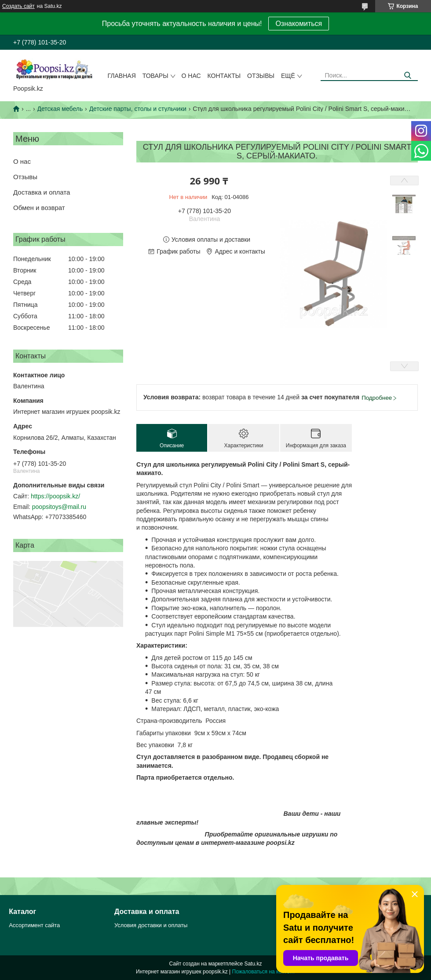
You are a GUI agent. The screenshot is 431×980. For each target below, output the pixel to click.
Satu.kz (253, 964)
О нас (191, 76)
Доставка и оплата (42, 192)
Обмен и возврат (39, 208)
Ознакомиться (299, 24)
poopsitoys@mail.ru (59, 507)
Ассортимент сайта (34, 925)
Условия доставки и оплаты (151, 925)
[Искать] (408, 76)
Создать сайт (18, 6)
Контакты (224, 76)
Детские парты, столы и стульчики (138, 109)
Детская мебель (60, 109)
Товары (155, 76)
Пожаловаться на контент (264, 972)
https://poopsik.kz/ (55, 496)
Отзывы (261, 76)
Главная (122, 76)
